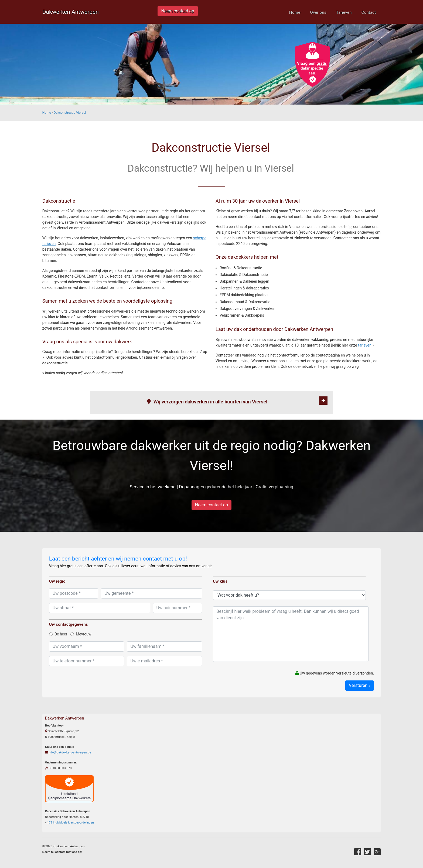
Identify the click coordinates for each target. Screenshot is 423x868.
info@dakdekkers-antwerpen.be (70, 753)
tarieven (365, 345)
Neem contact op (178, 11)
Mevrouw (81, 634)
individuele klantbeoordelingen (71, 823)
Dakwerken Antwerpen (71, 12)
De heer (58, 634)
